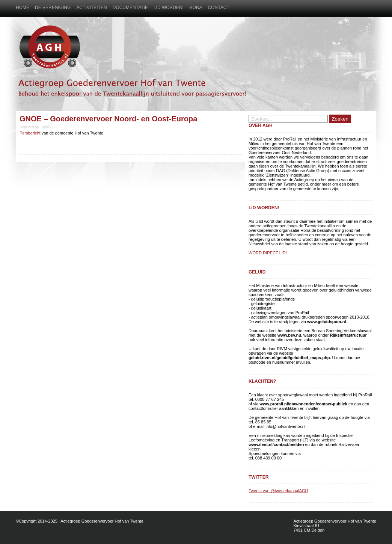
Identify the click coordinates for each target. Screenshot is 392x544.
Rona (196, 8)
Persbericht (30, 133)
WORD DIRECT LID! (268, 253)
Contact (219, 8)
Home (23, 8)
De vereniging (53, 8)
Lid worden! (169, 8)
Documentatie (130, 8)
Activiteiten (91, 8)
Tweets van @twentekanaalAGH (278, 491)
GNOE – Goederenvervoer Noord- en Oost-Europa (108, 119)
